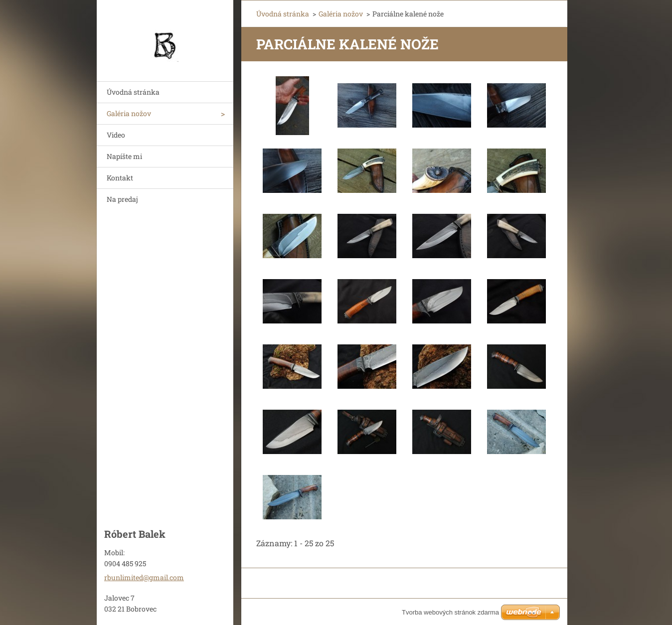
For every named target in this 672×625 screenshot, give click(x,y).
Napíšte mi (124, 156)
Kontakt (120, 178)
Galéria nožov (129, 113)
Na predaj (122, 199)
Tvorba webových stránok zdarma (450, 612)
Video (116, 135)
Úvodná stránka (133, 92)
